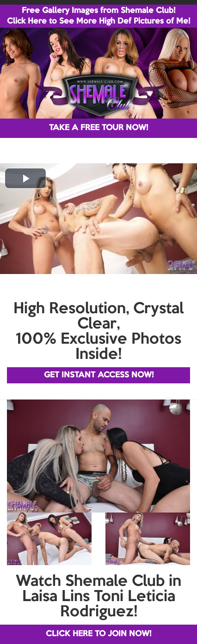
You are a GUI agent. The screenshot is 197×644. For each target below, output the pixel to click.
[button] (25, 178)
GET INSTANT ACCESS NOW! (99, 375)
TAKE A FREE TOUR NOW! (98, 128)
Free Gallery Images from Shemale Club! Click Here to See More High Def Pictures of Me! (98, 16)
